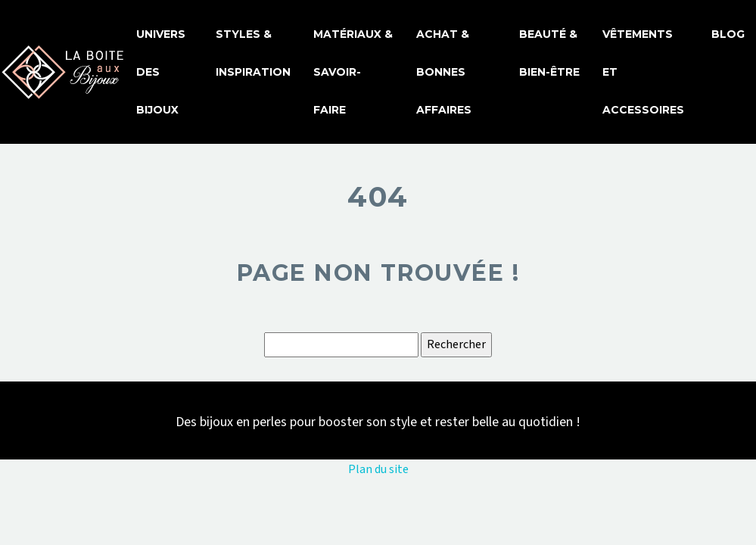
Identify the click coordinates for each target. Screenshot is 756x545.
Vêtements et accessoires (643, 72)
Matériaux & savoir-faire (353, 72)
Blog (728, 34)
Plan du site (378, 469)
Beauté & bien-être (549, 53)
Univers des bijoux (161, 72)
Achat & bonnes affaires (444, 72)
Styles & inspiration (253, 53)
